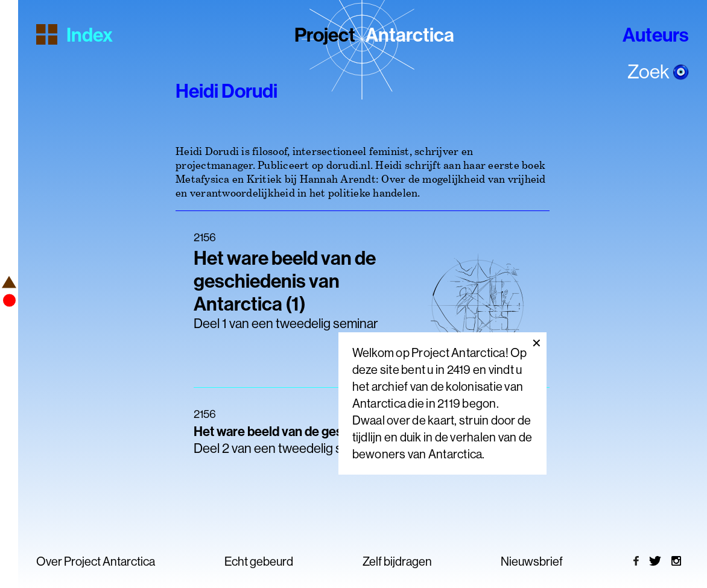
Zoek (658, 71)
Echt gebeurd (259, 561)
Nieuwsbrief (532, 561)
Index (75, 33)
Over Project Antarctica (96, 561)
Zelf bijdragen (397, 561)
